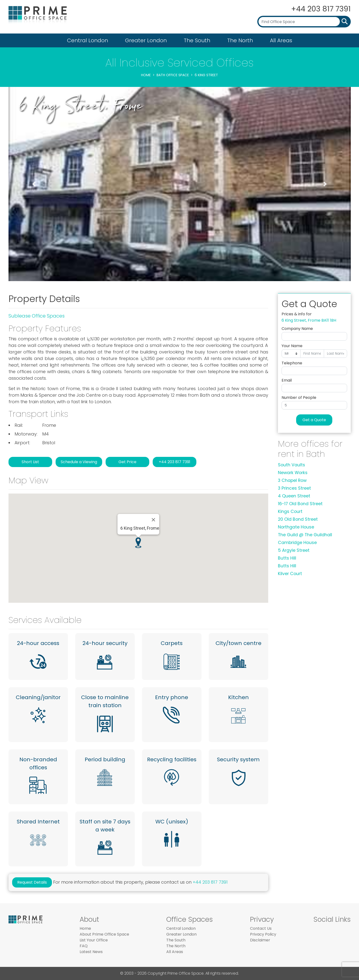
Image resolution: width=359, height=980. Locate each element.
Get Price (127, 462)
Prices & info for (297, 314)
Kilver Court (290, 574)
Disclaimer (260, 940)
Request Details (32, 882)
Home (146, 75)
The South (197, 40)
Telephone (292, 363)
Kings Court (290, 511)
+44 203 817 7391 (321, 9)
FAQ (84, 946)
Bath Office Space (173, 75)
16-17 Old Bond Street (300, 504)
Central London (88, 40)
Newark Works (293, 473)
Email (287, 380)
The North (240, 40)
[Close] (153, 520)
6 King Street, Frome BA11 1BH (309, 320)
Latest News (91, 952)
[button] (34, 184)
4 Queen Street (294, 496)
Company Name (297, 329)
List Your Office (94, 940)
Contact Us (261, 928)
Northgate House (296, 527)
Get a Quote (314, 420)
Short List (30, 462)
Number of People (299, 398)
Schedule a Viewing (79, 462)
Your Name (292, 346)
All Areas (281, 40)
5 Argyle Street (294, 550)
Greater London (146, 40)
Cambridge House (297, 543)
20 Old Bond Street (298, 519)
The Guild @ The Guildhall (305, 535)
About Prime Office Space (104, 934)
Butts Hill (287, 558)
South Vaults (292, 465)
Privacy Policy (263, 934)
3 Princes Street (294, 488)
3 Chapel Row (292, 480)
